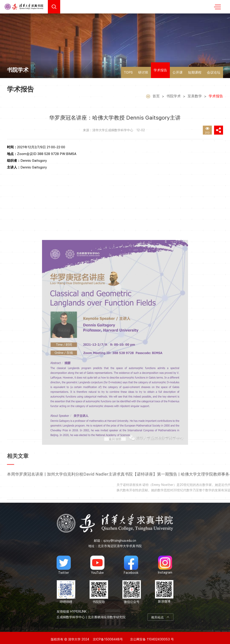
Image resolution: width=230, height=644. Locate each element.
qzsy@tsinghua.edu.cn (120, 537)
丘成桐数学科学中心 (71, 614)
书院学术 (174, 97)
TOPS (128, 72)
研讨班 (143, 72)
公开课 (178, 72)
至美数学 (195, 97)
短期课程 (195, 72)
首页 (156, 97)
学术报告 (160, 70)
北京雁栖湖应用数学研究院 (107, 614)
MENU (217, 7)
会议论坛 (214, 72)
